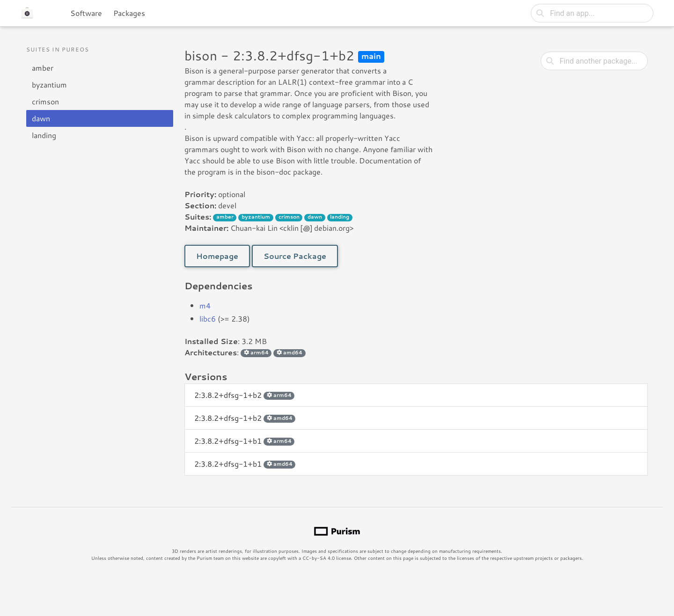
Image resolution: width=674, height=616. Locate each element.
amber (43, 68)
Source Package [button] (295, 256)
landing (44, 135)
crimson (45, 101)
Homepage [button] (217, 256)
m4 (205, 305)
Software (86, 13)
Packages (129, 13)
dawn (41, 118)
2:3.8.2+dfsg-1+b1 (244, 441)
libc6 (208, 319)
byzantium (49, 84)
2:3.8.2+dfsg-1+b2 (244, 395)
